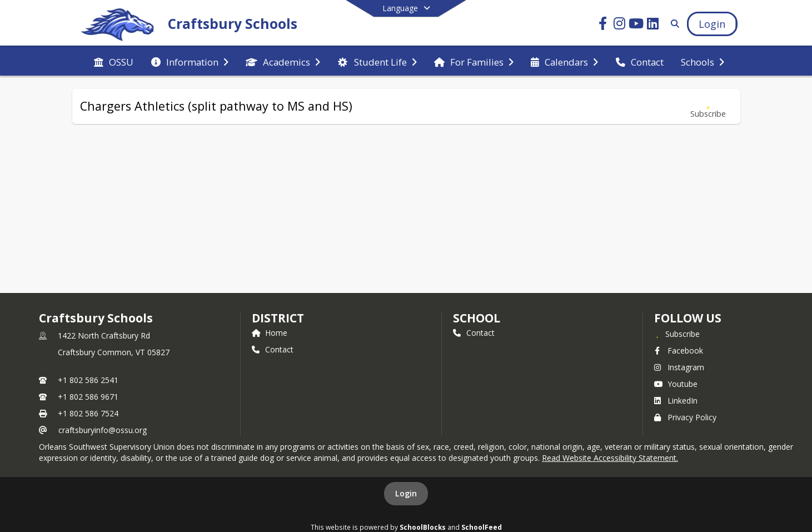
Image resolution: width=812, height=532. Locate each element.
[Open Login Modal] (712, 24)
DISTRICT (278, 318)
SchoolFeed (482, 527)
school (477, 318)
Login (406, 493)
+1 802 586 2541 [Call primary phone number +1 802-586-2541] (88, 380)
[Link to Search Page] (673, 24)
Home (270, 333)
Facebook (679, 350)
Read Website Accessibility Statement (609, 458)
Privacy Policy (685, 417)
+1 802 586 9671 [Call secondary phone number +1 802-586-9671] (88, 397)
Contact (273, 349)
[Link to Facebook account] (602, 25)
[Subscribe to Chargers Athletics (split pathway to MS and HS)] (708, 106)
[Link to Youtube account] (636, 25)
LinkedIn (676, 401)
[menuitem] (114, 61)
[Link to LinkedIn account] (652, 25)
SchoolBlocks (423, 527)
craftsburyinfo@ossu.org (103, 430)
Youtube (676, 384)
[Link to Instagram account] (619, 25)
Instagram (679, 367)
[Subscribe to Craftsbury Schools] (677, 334)
